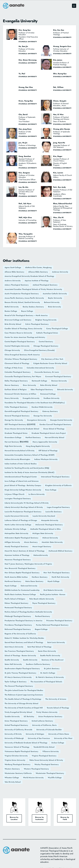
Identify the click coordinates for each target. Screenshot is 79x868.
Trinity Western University (47, 712)
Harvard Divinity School (55, 437)
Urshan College (58, 743)
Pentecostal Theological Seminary (18, 608)
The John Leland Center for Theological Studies (24, 690)
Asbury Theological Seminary (17, 285)
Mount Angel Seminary (42, 546)
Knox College (51, 490)
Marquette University (50, 520)
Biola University (54, 307)
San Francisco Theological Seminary (19, 651)
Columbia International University (40, 368)
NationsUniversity (41, 555)
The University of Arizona (56, 699)
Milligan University (12, 542)
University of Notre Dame (59, 734)
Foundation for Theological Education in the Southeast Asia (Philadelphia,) (35, 403)
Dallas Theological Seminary (16, 381)
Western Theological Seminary (36, 769)
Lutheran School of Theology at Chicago (21, 520)
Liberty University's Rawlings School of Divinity (24, 507)
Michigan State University (43, 533)
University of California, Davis (44, 725)
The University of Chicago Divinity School (21, 703)
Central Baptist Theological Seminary (20, 342)
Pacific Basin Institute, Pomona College (20, 594)
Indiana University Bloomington (17, 459)
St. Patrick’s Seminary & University (50, 677)
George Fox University (43, 416)
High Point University (13, 446)
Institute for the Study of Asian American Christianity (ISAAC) (29, 472)
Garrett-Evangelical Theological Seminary (21, 411)
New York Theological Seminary (57, 573)
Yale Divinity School (13, 782)
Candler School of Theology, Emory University (23, 329)
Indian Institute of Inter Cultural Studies (21, 464)
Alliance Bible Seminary (14, 272)
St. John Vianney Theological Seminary (20, 673)
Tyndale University (12, 716)
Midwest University (50, 538)
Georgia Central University (61, 420)
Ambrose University (60, 272)
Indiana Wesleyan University (46, 459)
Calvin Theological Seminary (37, 324)
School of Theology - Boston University (20, 655)
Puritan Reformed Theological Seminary (52, 625)
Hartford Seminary (33, 437)
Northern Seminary (40, 577)
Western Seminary (12, 769)
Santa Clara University (47, 651)
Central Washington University (17, 346)
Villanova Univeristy (51, 751)
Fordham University (51, 398)
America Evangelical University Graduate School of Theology (29, 276)
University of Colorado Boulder (49, 730)
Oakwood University (29, 586)
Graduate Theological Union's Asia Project (49, 433)
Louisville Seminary (53, 512)
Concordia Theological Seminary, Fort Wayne (23, 376)
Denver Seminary (12, 385)
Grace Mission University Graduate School (22, 429)
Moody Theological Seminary (16, 546)
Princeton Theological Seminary (59, 621)
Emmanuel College (48, 394)
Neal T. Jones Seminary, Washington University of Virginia (28, 564)
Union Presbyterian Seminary (50, 716)
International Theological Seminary (55, 477)
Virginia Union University (15, 760)
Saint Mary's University (14, 647)
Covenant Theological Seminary (58, 376)
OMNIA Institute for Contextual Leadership (22, 590)
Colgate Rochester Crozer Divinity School (50, 363)
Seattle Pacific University (50, 655)
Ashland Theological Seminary (45, 285)
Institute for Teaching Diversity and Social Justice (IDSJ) (27, 468)
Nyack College (53, 581)
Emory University (12, 398)
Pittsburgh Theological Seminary (18, 616)
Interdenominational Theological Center (21, 477)
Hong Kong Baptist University (38, 446)
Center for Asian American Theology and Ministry (25, 337)
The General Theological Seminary (19, 686)
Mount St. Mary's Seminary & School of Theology (25, 551)
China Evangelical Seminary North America (22, 355)
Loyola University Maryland (44, 516)
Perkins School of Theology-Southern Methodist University (28, 612)
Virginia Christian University (16, 756)
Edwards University (65, 389)
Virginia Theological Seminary (44, 756)
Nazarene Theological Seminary (18, 560)
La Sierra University (37, 494)
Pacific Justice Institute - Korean (53, 594)
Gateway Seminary (50, 411)
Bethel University (12, 307)
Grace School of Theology (54, 429)
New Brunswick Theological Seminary (20, 568)
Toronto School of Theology (58, 708)
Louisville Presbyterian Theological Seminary (23, 512)
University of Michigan (35, 734)
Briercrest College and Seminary (18, 320)
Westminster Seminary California (18, 773)
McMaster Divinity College (15, 529)
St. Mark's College (48, 673)
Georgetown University (37, 420)
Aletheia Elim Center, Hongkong (38, 267)
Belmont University (52, 302)
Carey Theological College (57, 329)
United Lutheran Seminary (42, 721)
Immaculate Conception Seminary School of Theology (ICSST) (30, 455)
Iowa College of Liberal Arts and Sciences (22, 481)
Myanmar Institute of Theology (17, 555)
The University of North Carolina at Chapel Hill (24, 708)
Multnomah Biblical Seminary (60, 551)
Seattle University (12, 660)
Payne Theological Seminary (44, 603)
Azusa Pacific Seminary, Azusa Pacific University (24, 298)
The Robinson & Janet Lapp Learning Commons (24, 695)
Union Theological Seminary (16, 721)
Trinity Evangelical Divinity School (18, 712)
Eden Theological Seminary (42, 389)
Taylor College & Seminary (16, 682)
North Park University (60, 577)
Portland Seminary (43, 616)
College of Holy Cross (14, 368)
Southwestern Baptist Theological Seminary (22, 668)
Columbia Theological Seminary (18, 372)
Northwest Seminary (13, 581)
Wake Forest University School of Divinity (46, 760)
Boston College (11, 311)
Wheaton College (12, 778)
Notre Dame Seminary (34, 581)
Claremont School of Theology (17, 363)
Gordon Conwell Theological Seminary (55, 424)
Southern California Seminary (38, 664)
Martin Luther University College (18, 525)
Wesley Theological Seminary (47, 764)
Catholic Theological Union (47, 333)
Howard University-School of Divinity (20, 451)
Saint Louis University (56, 642)
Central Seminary (46, 342)
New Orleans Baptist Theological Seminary (22, 573)
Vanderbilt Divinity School (44, 747)
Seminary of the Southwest (52, 660)
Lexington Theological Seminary (18, 499)
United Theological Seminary (16, 725)
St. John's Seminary (52, 668)
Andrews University (13, 281)
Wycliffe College (55, 778)
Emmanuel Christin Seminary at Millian (20, 394)
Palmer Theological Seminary (16, 603)
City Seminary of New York (52, 359)
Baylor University (55, 298)
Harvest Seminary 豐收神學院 (17, 442)
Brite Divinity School (13, 324)
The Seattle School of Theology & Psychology (23, 699)
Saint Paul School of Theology (39, 647)
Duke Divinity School (49, 385)
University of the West (63, 738)
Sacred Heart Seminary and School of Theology (24, 642)
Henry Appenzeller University (45, 442)
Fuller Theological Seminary (16, 407)
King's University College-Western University (23, 490)
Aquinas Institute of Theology (37, 281)
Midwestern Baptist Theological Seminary (21, 538)
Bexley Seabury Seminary (33, 307)
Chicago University (12, 350)
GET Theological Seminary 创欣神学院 (20, 424)
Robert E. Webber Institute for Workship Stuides (24, 638)
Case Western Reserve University (18, 333)
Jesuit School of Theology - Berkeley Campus (23, 485)
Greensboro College (13, 437)
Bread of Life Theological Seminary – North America (26, 315)
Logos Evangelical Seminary (58, 507)
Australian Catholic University (55, 294)
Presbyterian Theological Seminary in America (23, 621)
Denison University (59, 381)
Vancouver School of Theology (17, 747)
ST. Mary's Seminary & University (18, 677)
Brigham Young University (46, 320)
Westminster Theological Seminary (50, 773)
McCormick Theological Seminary (49, 525)
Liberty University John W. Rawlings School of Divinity (27, 503)
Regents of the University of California (20, 634)
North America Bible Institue (16, 577)
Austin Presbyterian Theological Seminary (22, 294)
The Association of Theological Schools (46, 682)
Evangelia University (31, 398)
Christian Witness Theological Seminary (21, 359)
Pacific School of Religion (15, 599)
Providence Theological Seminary (18, 625)
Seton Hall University (13, 664)
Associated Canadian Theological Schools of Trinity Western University (33, 289)
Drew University (29, 385)
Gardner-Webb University (42, 407)
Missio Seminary (31, 542)
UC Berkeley (29, 716)
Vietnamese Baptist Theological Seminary (21, 751)
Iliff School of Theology (48, 451)
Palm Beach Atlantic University (42, 599)
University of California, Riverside (18, 730)
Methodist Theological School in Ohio (45, 529)
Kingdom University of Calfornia (58, 485)
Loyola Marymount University (17, 516)
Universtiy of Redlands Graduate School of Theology (26, 743)
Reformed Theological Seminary (18, 629)
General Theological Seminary (17, 416)
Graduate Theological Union (16, 433)
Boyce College (27, 311)
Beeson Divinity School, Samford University (22, 302)
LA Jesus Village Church (15, 494)
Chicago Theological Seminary (46, 346)
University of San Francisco (39, 738)
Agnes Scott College (13, 267)
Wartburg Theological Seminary (17, 764)
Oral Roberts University (53, 590)
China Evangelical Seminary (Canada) (39, 350)
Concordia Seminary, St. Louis (47, 372)
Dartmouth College (39, 381)
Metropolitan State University (16, 533)
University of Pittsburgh (14, 738)
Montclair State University (52, 542)
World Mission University (33, 778)
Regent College (41, 629)
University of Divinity (13, 734)
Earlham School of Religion (16, 389)
